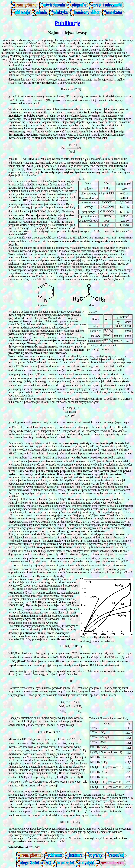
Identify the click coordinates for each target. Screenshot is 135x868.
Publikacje (67, 23)
